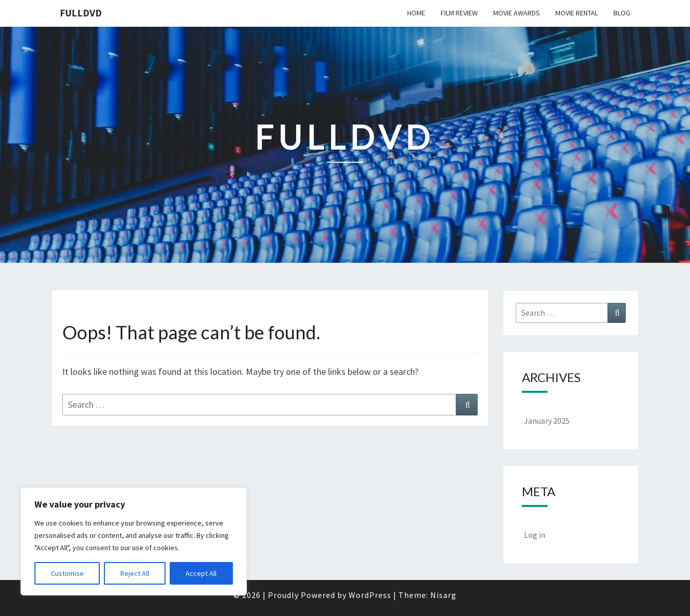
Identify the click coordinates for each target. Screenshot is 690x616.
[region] (134, 541)
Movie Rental (577, 13)
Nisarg (443, 595)
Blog (622, 13)
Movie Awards (516, 13)
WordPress (370, 595)
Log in (535, 535)
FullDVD (81, 13)
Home (416, 13)
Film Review (459, 13)
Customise (67, 573)
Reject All (135, 573)
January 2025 (547, 421)
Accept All (201, 573)
